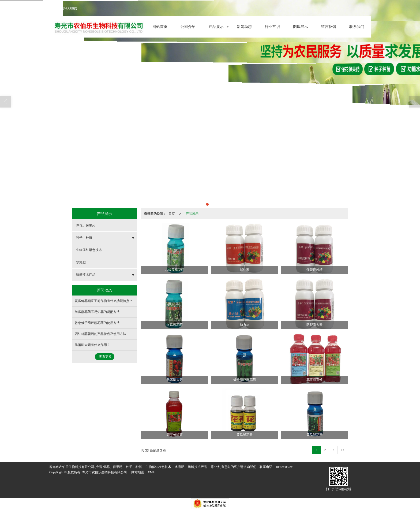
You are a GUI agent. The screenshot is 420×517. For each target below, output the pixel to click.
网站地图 (138, 472)
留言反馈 (329, 27)
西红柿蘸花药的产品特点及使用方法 (100, 334)
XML (151, 472)
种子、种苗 (84, 238)
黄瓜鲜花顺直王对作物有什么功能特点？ (104, 301)
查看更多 (105, 357)
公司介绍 (188, 27)
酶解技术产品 (86, 275)
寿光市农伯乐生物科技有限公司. (105, 472)
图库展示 (301, 27)
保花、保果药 (86, 225)
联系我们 (357, 27)
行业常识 (272, 27)
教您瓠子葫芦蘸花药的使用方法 (97, 323)
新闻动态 (244, 27)
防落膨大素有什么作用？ (92, 345)
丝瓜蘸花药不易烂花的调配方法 (97, 312)
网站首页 (160, 27)
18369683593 (284, 467)
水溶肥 (81, 262)
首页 (172, 214)
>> (343, 450)
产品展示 (216, 27)
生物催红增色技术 (89, 250)
